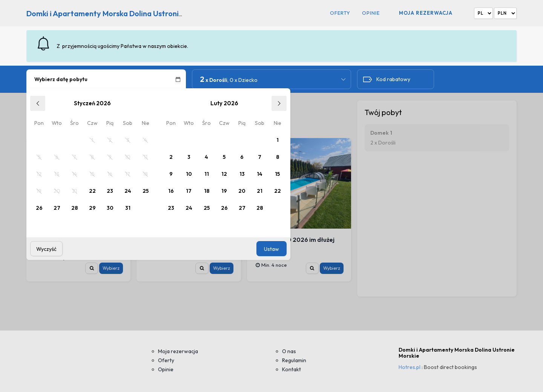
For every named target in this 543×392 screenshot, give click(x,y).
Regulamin (294, 360)
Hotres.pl (410, 367)
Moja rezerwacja (426, 13)
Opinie (371, 13)
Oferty (340, 13)
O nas (289, 351)
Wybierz (111, 268)
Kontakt (291, 369)
